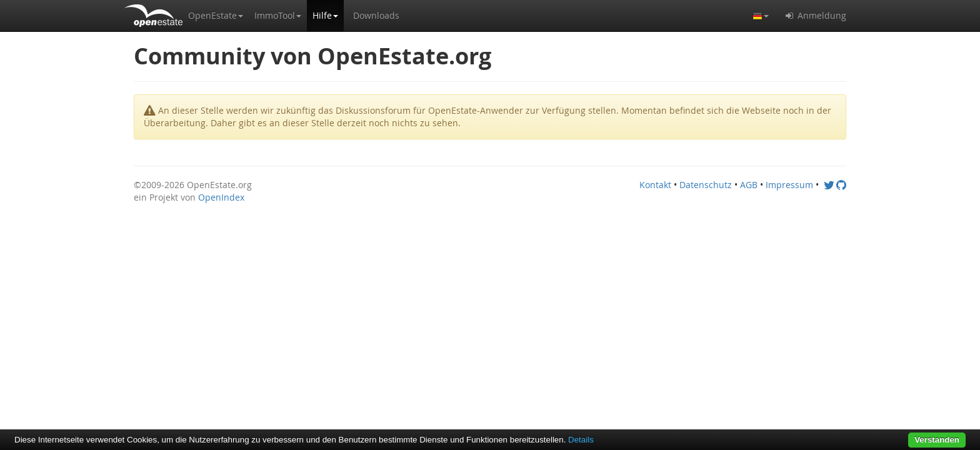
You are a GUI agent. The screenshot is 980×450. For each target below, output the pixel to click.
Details (581, 440)
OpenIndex (221, 197)
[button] (216, 16)
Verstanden (937, 440)
